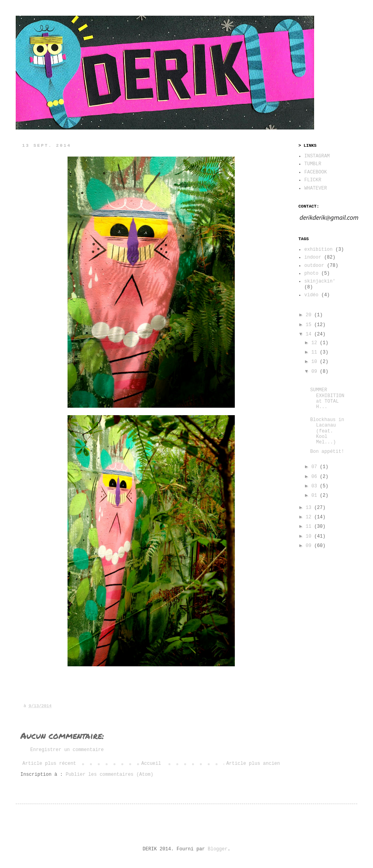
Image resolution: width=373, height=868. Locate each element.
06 (316, 477)
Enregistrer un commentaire (67, 750)
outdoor (314, 266)
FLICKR (313, 180)
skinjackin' (320, 281)
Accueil (151, 764)
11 (316, 352)
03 (316, 486)
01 (316, 496)
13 (310, 508)
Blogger (218, 849)
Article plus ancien (253, 764)
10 (316, 362)
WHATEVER (316, 188)
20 (310, 315)
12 (316, 343)
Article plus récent (49, 764)
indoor (313, 257)
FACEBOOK (316, 172)
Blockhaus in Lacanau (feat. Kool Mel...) (327, 431)
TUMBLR (313, 164)
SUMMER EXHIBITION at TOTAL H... (327, 398)
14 (310, 334)
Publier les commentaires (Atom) (109, 775)
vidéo (311, 295)
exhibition (318, 250)
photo (311, 274)
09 (316, 372)
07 (316, 467)
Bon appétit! (327, 452)
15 (310, 325)
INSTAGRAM (317, 156)
